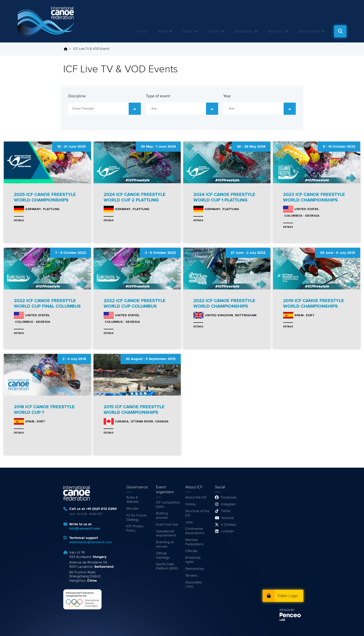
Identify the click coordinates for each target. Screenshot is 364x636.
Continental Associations (195, 531)
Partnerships (195, 569)
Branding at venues (165, 544)
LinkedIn (227, 531)
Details (19, 220)
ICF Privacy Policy (135, 528)
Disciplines (244, 31)
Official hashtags (163, 555)
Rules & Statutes (133, 500)
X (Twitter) (228, 525)
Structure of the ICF (197, 513)
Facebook (229, 497)
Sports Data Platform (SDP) (167, 566)
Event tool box (167, 525)
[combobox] (105, 109)
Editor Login (288, 596)
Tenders (191, 576)
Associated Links (194, 585)
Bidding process (162, 516)
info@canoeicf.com (85, 529)
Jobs (189, 522)
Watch (188, 31)
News (163, 31)
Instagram (228, 504)
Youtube (227, 518)
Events (214, 31)
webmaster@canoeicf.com (90, 542)
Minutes (132, 509)
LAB (282, 620)
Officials (191, 551)
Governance (309, 31)
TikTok (226, 511)
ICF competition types (168, 505)
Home (142, 31)
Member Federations (194, 542)
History (191, 504)
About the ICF (196, 497)
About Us (276, 31)
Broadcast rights (193, 560)
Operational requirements (166, 533)
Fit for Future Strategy (136, 518)
